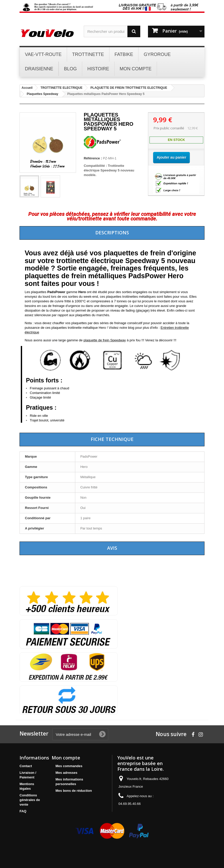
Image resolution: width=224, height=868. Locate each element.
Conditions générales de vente (30, 800)
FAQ (23, 811)
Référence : (93, 158)
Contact (26, 766)
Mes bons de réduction (74, 791)
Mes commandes (69, 766)
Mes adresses (66, 773)
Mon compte (66, 758)
